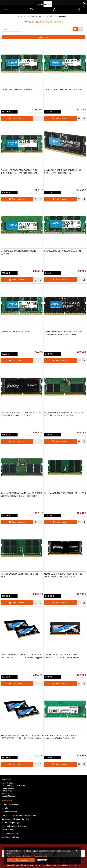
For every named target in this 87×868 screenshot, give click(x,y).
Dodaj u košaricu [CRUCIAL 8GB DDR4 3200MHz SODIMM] (60, 280)
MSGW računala (8, 830)
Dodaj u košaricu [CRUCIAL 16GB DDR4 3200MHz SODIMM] (60, 118)
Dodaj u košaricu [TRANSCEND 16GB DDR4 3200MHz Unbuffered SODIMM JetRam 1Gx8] (60, 764)
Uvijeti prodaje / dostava (11, 804)
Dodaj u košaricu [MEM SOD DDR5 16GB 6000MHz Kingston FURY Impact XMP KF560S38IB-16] (60, 603)
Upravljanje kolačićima (11, 837)
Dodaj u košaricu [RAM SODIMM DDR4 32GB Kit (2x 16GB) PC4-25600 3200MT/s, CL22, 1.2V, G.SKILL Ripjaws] (17, 764)
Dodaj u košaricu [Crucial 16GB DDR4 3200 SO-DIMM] (17, 118)
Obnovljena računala (10, 833)
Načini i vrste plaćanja (10, 823)
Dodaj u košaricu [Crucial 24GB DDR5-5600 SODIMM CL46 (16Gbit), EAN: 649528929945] (60, 199)
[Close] (21, 860)
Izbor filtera (43, 37)
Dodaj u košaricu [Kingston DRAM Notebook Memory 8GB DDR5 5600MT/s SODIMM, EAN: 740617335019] (17, 522)
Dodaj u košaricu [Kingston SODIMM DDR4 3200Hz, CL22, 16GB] (60, 522)
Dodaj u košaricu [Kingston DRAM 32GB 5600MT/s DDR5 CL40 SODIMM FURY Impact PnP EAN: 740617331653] (17, 441)
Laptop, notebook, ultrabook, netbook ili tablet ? (20, 815)
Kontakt (5, 808)
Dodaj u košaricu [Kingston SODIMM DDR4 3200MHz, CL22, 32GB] (17, 603)
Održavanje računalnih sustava (14, 826)
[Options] (42, 860)
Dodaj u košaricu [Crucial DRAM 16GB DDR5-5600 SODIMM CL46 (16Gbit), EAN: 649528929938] (60, 361)
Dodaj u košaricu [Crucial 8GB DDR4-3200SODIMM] (17, 361)
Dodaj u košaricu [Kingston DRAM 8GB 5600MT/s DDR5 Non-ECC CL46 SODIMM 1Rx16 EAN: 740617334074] (60, 441)
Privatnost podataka (10, 812)
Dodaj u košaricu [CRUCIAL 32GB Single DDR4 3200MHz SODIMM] (17, 280)
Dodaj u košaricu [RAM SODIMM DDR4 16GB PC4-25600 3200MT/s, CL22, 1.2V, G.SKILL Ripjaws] (60, 684)
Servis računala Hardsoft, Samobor (15, 819)
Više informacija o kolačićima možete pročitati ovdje (27, 856)
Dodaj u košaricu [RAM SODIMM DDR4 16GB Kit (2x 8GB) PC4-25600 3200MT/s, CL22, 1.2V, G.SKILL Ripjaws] (17, 684)
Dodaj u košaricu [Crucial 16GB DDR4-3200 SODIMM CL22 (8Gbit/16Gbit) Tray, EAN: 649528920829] (17, 199)
